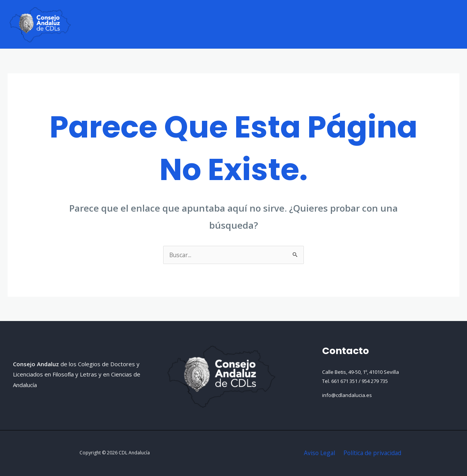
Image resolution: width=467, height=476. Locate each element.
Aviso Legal (320, 453)
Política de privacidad (372, 453)
